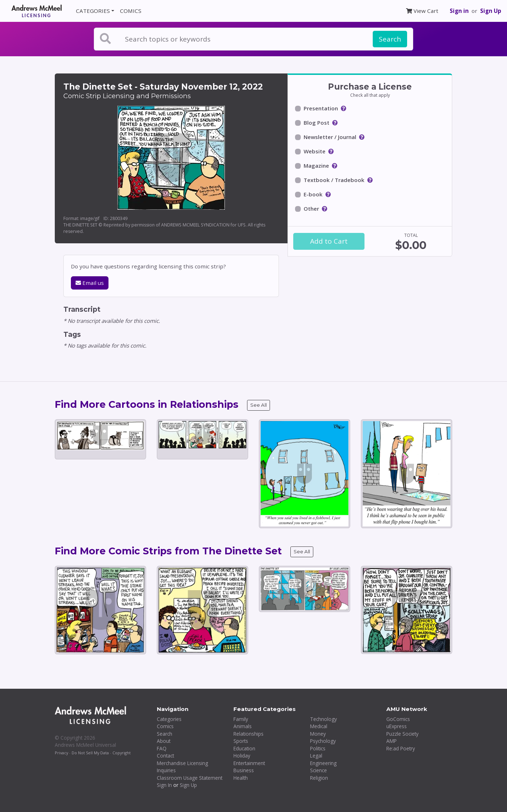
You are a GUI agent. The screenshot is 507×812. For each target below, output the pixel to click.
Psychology (323, 741)
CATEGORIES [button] (93, 11)
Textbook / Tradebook (334, 180)
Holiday (242, 756)
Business (244, 770)
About (164, 741)
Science (318, 770)
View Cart (422, 11)
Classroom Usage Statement (190, 778)
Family (241, 719)
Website (315, 151)
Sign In (164, 785)
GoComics (398, 719)
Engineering (323, 763)
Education (244, 748)
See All (259, 405)
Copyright (122, 753)
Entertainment (249, 763)
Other (311, 209)
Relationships (248, 734)
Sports (241, 741)
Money (318, 734)
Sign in (459, 11)
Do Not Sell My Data (90, 753)
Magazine (316, 166)
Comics (165, 726)
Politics (318, 748)
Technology (323, 719)
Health (241, 778)
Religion (319, 778)
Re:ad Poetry (401, 748)
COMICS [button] (131, 11)
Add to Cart (329, 241)
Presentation (321, 108)
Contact (165, 756)
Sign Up (491, 11)
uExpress (397, 726)
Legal (316, 756)
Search (390, 39)
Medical (319, 726)
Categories (169, 719)
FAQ (162, 748)
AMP (392, 741)
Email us (90, 283)
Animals (243, 726)
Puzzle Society (402, 734)
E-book (313, 194)
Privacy (61, 753)
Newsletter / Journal (330, 137)
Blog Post (317, 123)
